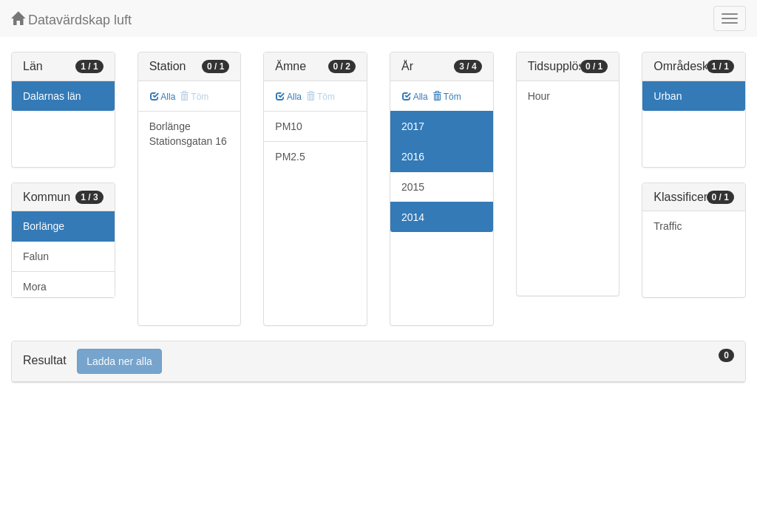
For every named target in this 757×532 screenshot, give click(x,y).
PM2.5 (290, 157)
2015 (413, 187)
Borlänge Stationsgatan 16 (188, 134)
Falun (36, 256)
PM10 (289, 126)
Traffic (668, 226)
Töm (447, 97)
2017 (413, 126)
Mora (35, 287)
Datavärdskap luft (71, 20)
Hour (539, 96)
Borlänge (44, 226)
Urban (668, 96)
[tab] (378, 362)
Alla (163, 97)
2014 (413, 217)
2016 (413, 157)
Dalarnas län (52, 96)
